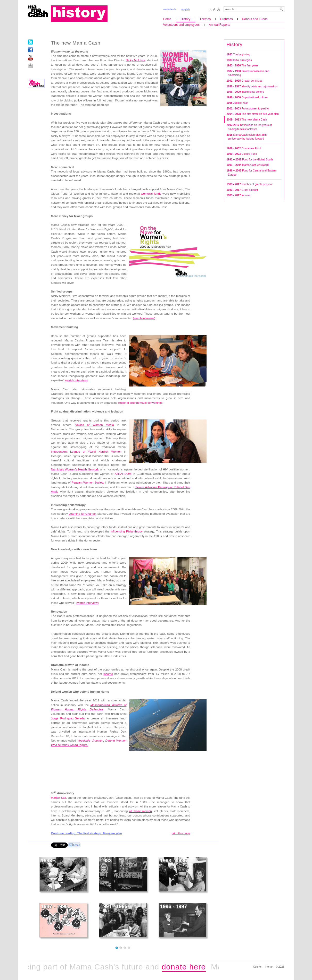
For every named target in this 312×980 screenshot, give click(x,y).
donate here (188, 967)
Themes (205, 19)
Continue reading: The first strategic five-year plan (87, 833)
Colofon (258, 967)
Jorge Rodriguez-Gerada (68, 718)
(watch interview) (76, 380)
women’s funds (151, 194)
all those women (141, 811)
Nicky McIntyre (136, 60)
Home (167, 19)
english (186, 9)
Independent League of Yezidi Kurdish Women (86, 452)
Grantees (226, 19)
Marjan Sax (59, 798)
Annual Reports (220, 25)
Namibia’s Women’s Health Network (75, 469)
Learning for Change (82, 514)
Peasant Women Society (88, 483)
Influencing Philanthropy (127, 531)
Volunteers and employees (181, 25)
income (108, 674)
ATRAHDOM (123, 474)
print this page (181, 833)
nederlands (170, 9)
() (144, 318)
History (186, 19)
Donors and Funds (255, 19)
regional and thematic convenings (141, 403)
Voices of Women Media (95, 425)
